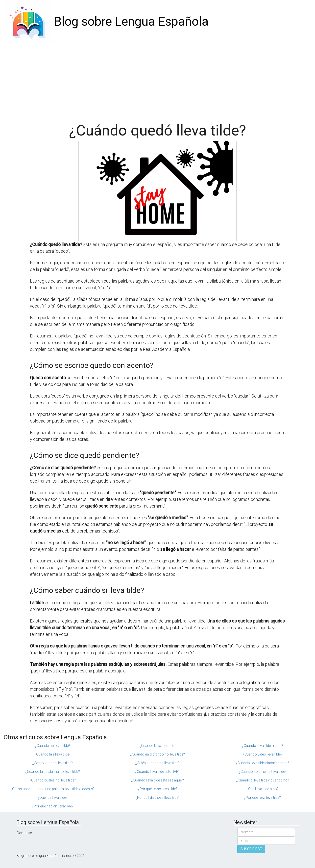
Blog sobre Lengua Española (131, 22)
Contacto (24, 833)
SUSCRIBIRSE (251, 849)
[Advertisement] (158, 80)
